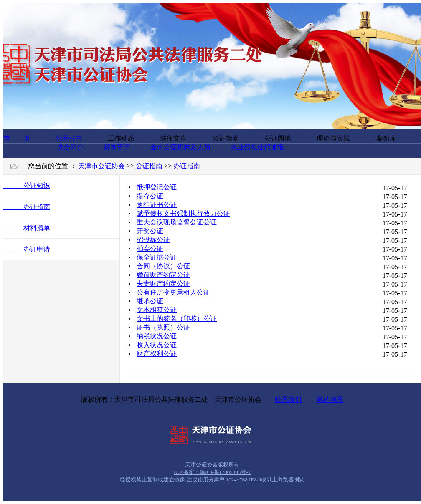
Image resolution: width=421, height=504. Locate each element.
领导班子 (117, 147)
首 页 (17, 138)
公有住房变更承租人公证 (173, 292)
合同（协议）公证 (163, 266)
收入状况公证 (157, 345)
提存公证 (150, 196)
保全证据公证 (157, 257)
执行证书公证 (157, 205)
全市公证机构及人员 (180, 147)
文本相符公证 (157, 310)
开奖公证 (150, 231)
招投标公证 (153, 240)
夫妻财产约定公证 (163, 283)
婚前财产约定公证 (163, 275)
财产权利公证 (157, 354)
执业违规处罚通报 (257, 147)
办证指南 (187, 166)
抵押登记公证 (157, 187)
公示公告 (69, 138)
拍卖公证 (150, 248)
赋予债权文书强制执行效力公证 (183, 213)
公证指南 (149, 166)
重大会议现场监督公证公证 (177, 222)
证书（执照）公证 (163, 327)
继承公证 (150, 301)
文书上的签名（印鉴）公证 (177, 319)
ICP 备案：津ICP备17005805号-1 (212, 472)
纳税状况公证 (157, 336)
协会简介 (70, 147)
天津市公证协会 (101, 166)
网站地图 (330, 399)
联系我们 (288, 399)
